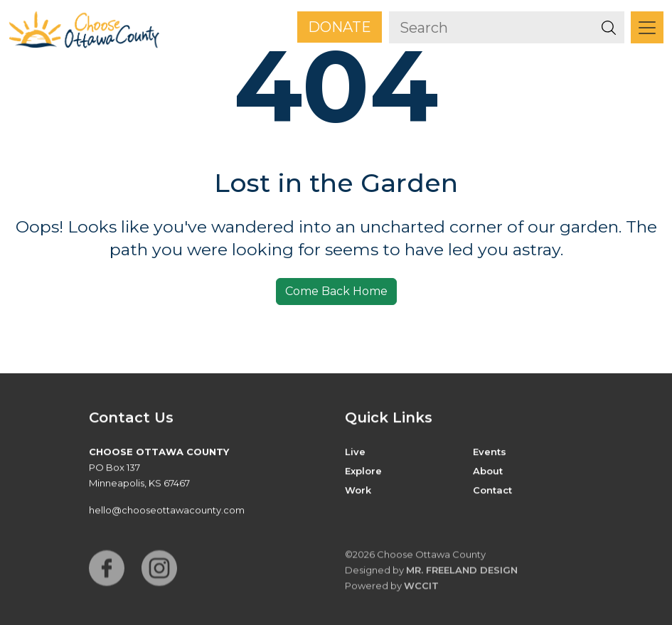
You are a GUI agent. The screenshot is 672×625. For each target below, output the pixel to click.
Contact (492, 491)
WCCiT (421, 589)
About (488, 471)
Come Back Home (336, 291)
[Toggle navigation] (647, 27)
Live (355, 452)
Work (358, 491)
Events (490, 452)
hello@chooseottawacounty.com (167, 511)
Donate (340, 27)
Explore (363, 471)
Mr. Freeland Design (462, 573)
